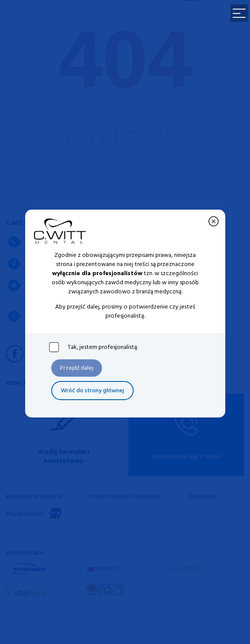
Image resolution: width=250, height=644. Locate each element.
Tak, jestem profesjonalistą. (103, 347)
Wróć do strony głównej (92, 391)
